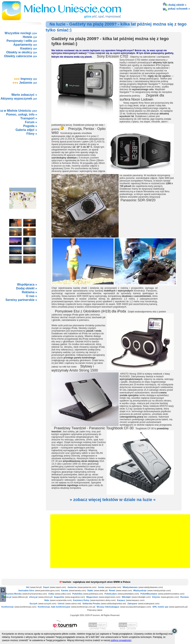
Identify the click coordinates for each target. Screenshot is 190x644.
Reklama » (29, 292)
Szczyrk (33, 604)
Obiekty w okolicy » (22, 52)
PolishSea (77, 594)
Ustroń (61, 604)
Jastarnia (72, 587)
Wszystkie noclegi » (21, 33)
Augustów (59, 597)
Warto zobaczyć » (24, 95)
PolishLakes (111, 594)
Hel (28, 587)
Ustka (51, 594)
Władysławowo (130, 587)
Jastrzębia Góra (26, 590)
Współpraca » (27, 284)
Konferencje (8, 607)
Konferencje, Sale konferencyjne (54, 607)
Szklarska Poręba (91, 604)
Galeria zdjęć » (26, 130)
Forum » (31, 122)
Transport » (29, 118)
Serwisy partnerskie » (21, 300)
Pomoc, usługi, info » (22, 114)
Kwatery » (29, 48)
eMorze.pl (6, 597)
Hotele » (30, 37)
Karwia (65, 590)
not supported (23, 330)
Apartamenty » (25, 45)
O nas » (31, 296)
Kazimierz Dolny (81, 600)
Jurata (101, 587)
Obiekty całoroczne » (21, 56)
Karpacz (121, 600)
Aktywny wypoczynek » (19, 99)
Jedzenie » (25, 83)
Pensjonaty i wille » (22, 41)
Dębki (90, 590)
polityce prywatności (121, 640)
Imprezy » (26, 79)
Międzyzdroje (140, 590)
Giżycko (156, 597)
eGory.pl (33, 597)
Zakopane (132, 604)
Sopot (46, 587)
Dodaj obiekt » (27, 288)
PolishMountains (149, 594)
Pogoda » (30, 126)
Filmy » (32, 134)
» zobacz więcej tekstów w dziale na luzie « (113, 500)
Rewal (112, 590)
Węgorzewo (92, 597)
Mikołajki (126, 597)
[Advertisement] (22, 157)
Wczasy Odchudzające (108, 607)
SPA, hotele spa (160, 607)
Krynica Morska (14, 594)
